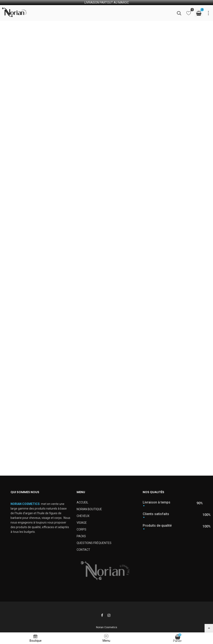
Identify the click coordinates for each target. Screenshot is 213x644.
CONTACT (83, 550)
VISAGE (82, 523)
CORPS (81, 529)
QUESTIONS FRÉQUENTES (94, 543)
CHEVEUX (83, 516)
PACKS (81, 536)
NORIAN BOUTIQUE (89, 509)
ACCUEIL (82, 502)
